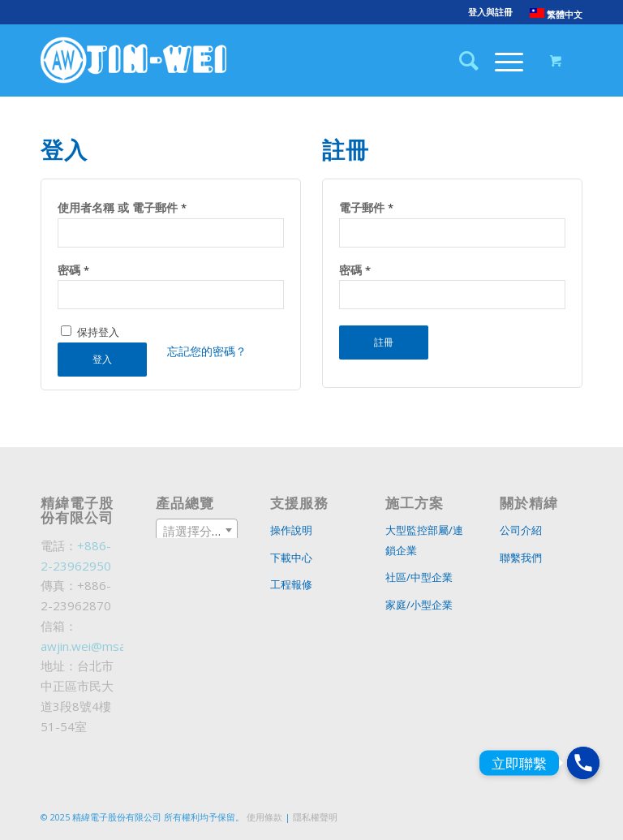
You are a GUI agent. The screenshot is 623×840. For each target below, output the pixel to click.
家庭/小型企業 (419, 605)
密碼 (73, 270)
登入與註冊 (490, 12)
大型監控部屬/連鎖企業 (424, 540)
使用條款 (264, 817)
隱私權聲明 (315, 817)
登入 (102, 359)
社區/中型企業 (419, 577)
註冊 (384, 342)
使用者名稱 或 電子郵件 (122, 207)
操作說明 (291, 530)
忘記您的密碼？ (207, 351)
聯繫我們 (521, 558)
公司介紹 (521, 530)
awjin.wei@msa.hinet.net (109, 646)
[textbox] (197, 531)
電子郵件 (366, 207)
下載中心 (291, 558)
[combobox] (197, 530)
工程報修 (291, 584)
